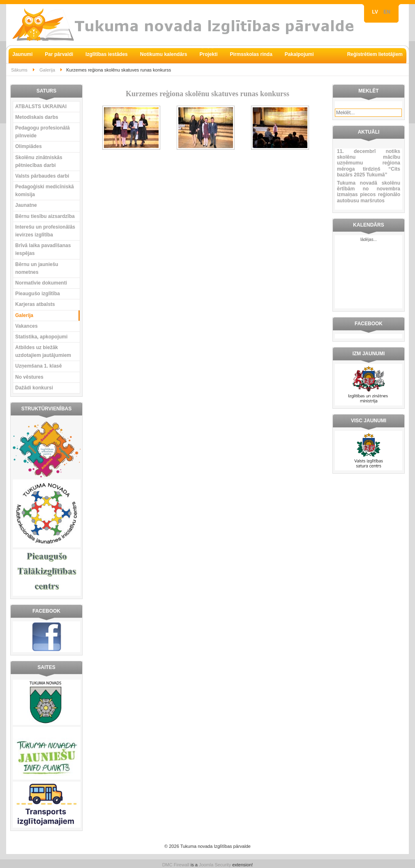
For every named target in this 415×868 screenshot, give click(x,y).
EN (387, 12)
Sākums (19, 70)
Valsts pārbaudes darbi (42, 176)
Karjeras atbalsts (35, 304)
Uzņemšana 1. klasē (38, 366)
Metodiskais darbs (37, 117)
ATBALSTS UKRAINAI (41, 106)
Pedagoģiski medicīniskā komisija (45, 191)
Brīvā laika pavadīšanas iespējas (43, 249)
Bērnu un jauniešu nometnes (37, 268)
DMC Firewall (176, 865)
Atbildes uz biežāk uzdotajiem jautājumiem (43, 351)
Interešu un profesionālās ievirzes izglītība (45, 231)
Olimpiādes (29, 146)
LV (376, 12)
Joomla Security (215, 865)
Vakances (27, 326)
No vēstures (29, 377)
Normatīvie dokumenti (41, 283)
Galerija (47, 70)
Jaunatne (26, 205)
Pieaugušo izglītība (38, 294)
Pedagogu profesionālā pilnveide (43, 132)
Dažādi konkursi (34, 388)
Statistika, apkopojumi (41, 337)
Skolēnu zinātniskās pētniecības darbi (39, 161)
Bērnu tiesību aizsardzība (45, 216)
